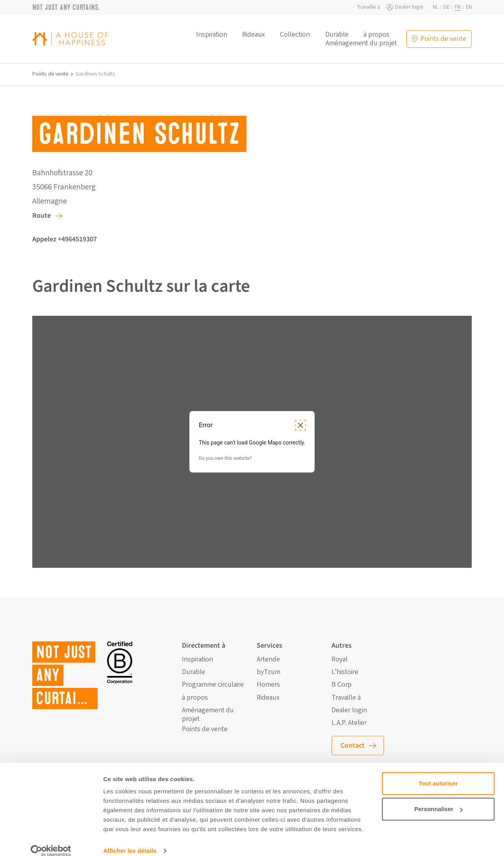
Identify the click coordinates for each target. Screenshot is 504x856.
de (447, 7)
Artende (268, 660)
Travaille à (369, 7)
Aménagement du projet (361, 43)
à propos (376, 35)
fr (458, 7)
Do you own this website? (225, 458)
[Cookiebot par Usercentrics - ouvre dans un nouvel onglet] (51, 841)
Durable (337, 35)
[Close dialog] (300, 425)
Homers (268, 685)
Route (42, 216)
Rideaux (254, 35)
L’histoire (345, 672)
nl (435, 7)
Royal (340, 660)
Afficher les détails (130, 840)
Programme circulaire (213, 685)
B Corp (342, 685)
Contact (353, 746)
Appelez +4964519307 (65, 239)
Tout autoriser (438, 773)
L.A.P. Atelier (349, 723)
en (469, 7)
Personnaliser (438, 799)
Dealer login (409, 7)
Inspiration (212, 35)
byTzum (269, 672)
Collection (295, 35)
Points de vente (50, 74)
